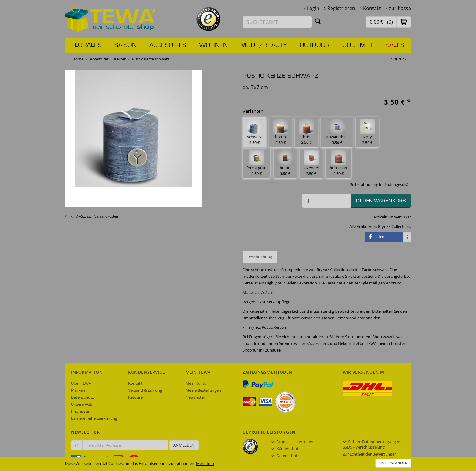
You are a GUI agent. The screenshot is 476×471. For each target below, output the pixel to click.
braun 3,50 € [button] (280, 132)
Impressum (81, 411)
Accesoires (168, 45)
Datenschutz (82, 397)
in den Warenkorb (381, 200)
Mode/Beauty (264, 45)
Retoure (135, 397)
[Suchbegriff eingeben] (277, 22)
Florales (87, 45)
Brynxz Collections (394, 226)
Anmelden (184, 445)
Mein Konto (196, 383)
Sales (395, 45)
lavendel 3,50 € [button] (311, 163)
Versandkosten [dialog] (106, 216)
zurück (400, 59)
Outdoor (315, 45)
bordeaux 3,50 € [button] (338, 163)
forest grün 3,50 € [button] (257, 163)
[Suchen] (318, 21)
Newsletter (195, 397)
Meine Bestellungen (203, 390)
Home (78, 59)
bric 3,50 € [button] (306, 132)
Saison (126, 45)
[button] (404, 22)
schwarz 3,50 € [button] (254, 132)
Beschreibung (260, 257)
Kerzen (120, 59)
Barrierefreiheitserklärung (94, 418)
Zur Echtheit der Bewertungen (370, 454)
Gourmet (358, 45)
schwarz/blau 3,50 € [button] (337, 132)
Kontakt (372, 8)
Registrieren (341, 8)
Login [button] (313, 8)
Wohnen (213, 45)
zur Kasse (400, 8)
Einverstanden (393, 463)
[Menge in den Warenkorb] (326, 201)
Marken (78, 390)
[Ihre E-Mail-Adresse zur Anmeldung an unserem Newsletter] (125, 445)
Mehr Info (205, 463)
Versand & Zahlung (145, 390)
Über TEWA (81, 383)
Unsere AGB (82, 404)
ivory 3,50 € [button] (367, 132)
